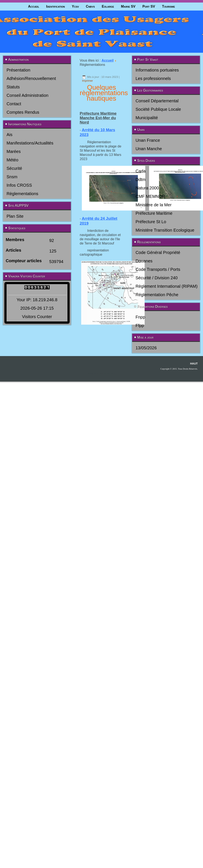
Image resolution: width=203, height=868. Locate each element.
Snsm (12, 177)
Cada (141, 171)
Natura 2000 (147, 188)
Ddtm (141, 180)
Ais (10, 135)
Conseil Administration (27, 95)
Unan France (148, 140)
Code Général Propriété (158, 252)
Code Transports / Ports (158, 269)
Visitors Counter (37, 317)
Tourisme (168, 6)
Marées (14, 151)
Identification (56, 6)
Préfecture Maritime (154, 213)
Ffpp (140, 325)
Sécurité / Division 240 (157, 278)
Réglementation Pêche (157, 295)
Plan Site (15, 216)
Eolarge (108, 6)
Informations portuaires (157, 70)
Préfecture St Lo (151, 222)
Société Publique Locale (158, 109)
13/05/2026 (146, 348)
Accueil (34, 6)
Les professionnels (153, 78)
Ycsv (75, 6)
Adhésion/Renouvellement (31, 78)
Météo (12, 160)
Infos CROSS (19, 185)
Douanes (144, 261)
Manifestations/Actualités (30, 143)
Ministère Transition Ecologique (165, 230)
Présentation (18, 70)
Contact (14, 104)
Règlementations (22, 194)
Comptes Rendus (23, 112)
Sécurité (14, 168)
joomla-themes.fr (107, 374)
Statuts (13, 87)
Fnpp (140, 317)
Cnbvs (90, 6)
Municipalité (147, 118)
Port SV (149, 6)
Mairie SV (128, 6)
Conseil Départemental (157, 101)
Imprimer (87, 81)
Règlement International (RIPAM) (167, 286)
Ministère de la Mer (154, 205)
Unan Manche (149, 149)
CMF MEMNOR (150, 196)
